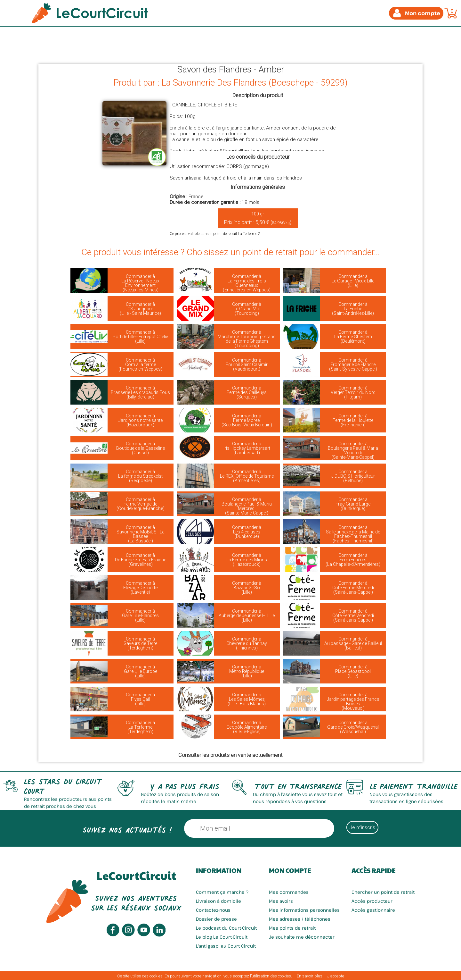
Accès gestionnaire (373, 910)
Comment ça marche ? (222, 892)
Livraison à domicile (218, 901)
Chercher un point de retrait (383, 892)
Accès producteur (372, 901)
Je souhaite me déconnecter (302, 937)
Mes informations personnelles (304, 910)
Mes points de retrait (292, 928)
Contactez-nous (213, 910)
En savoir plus (310, 976)
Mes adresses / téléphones (300, 919)
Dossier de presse (216, 919)
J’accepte (336, 976)
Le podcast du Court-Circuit (226, 928)
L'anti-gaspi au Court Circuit (226, 946)
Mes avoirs (281, 901)
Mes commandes (289, 892)
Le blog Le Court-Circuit (222, 937)
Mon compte (290, 870)
